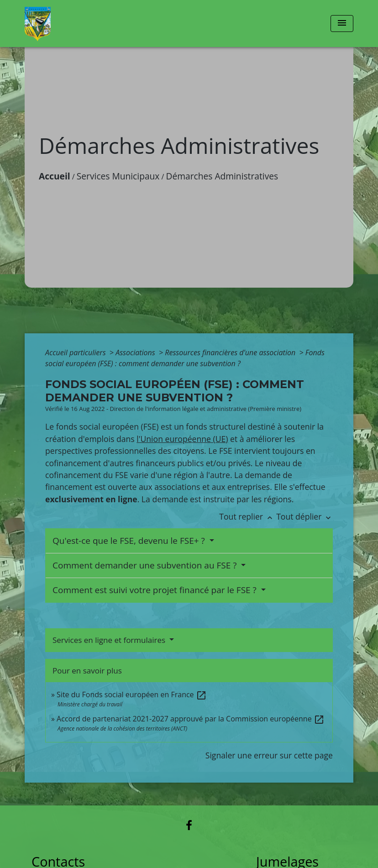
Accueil (55, 176)
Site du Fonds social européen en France (132, 694)
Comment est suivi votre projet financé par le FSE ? (156, 590)
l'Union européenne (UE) (182, 439)
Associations (136, 352)
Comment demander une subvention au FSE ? (146, 565)
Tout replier (248, 516)
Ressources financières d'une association (231, 352)
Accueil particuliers (76, 352)
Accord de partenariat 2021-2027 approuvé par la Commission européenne (191, 719)
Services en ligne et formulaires (110, 640)
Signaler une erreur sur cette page (269, 755)
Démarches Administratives (222, 176)
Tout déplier (304, 516)
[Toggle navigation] (342, 24)
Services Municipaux (118, 176)
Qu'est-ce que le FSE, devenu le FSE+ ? (130, 541)
